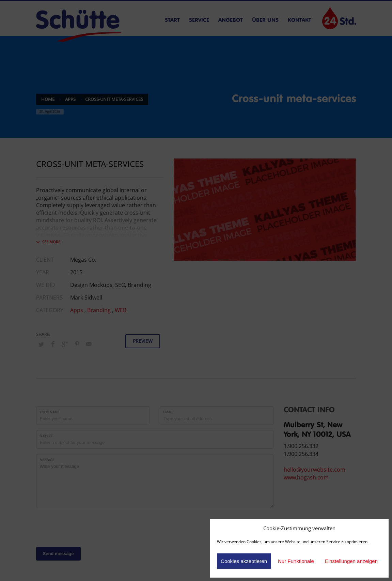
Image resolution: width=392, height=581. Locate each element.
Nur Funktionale (296, 561)
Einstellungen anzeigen (351, 561)
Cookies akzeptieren (244, 561)
